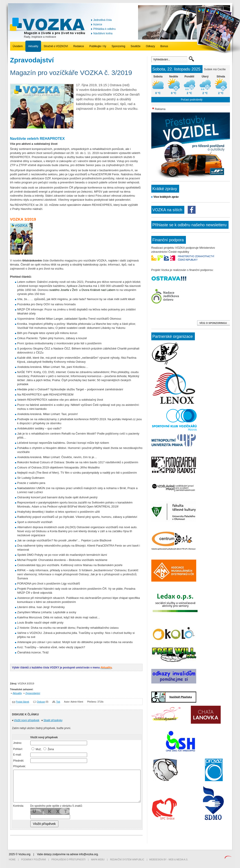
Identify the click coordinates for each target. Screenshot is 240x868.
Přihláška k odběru (105, 29)
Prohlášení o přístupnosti (68, 860)
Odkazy (151, 46)
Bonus (164, 46)
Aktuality (33, 46)
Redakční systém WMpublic (127, 860)
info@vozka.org (88, 854)
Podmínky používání (33, 860)
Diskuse (41, 702)
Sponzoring (118, 46)
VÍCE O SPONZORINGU (213, 323)
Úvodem (18, 46)
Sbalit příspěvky (53, 720)
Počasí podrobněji (192, 100)
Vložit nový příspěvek (27, 720)
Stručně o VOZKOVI (56, 46)
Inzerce (98, 24)
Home (12, 860)
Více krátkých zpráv (166, 197)
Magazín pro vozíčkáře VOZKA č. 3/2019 (71, 73)
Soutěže (136, 46)
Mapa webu (98, 860)
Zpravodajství (33, 693)
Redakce (79, 46)
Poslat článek (23, 702)
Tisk (58, 702)
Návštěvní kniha (103, 33)
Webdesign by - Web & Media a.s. (168, 860)
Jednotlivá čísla (103, 20)
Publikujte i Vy (98, 46)
